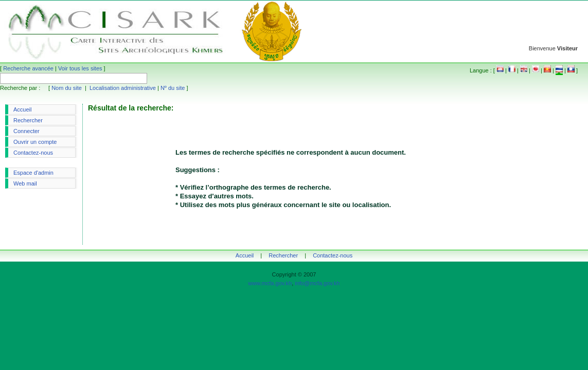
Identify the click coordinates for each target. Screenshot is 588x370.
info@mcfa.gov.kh (317, 283)
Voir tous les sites (80, 68)
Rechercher (28, 120)
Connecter (26, 131)
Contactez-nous (33, 153)
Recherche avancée (28, 68)
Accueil (22, 109)
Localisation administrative (123, 88)
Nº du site (173, 88)
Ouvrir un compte (35, 142)
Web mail (25, 183)
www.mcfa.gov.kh (270, 283)
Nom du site (67, 88)
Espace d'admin (33, 173)
